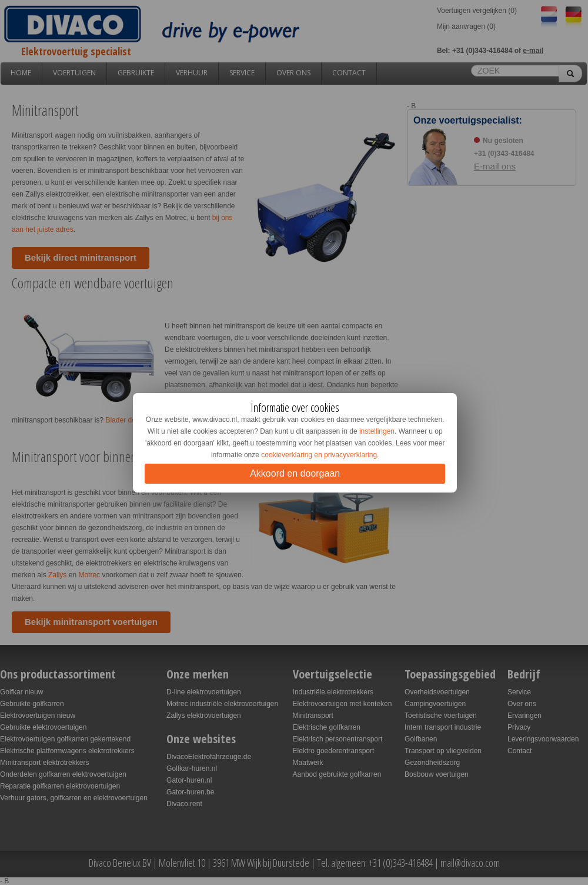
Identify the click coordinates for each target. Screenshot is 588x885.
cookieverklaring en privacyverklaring (319, 455)
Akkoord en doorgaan (295, 473)
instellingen (377, 431)
